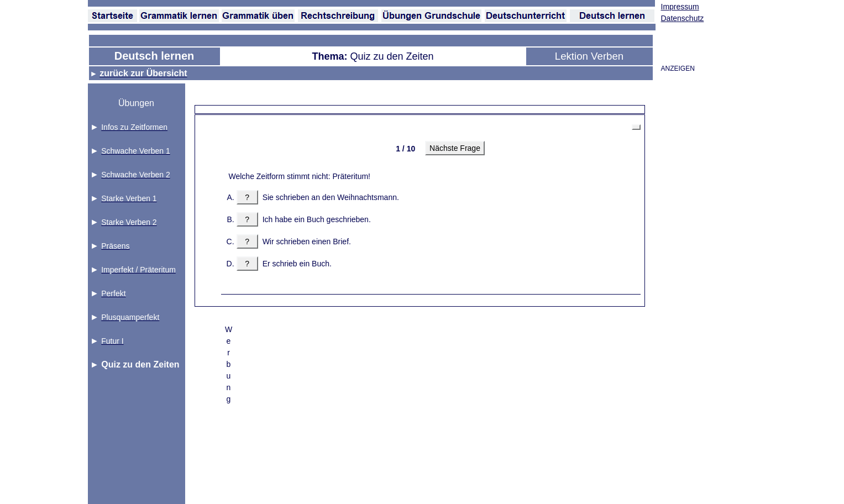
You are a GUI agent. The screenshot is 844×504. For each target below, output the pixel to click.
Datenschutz (683, 18)
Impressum (680, 7)
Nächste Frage (455, 148)
